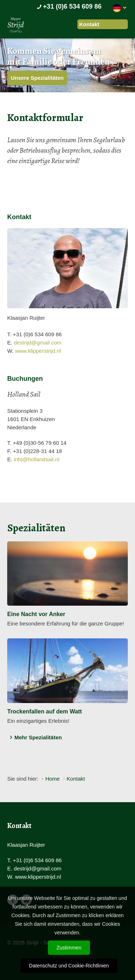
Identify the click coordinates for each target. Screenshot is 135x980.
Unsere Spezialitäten (37, 78)
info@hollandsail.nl (36, 459)
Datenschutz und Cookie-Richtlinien (69, 966)
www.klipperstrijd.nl (38, 351)
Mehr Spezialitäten (35, 738)
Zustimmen (69, 948)
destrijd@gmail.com (37, 343)
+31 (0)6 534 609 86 (68, 6)
